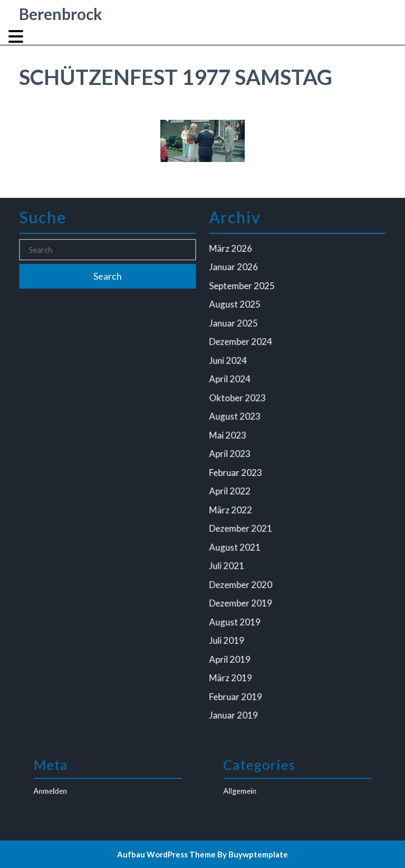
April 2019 (232, 654)
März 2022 (232, 509)
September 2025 (243, 291)
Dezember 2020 (242, 581)
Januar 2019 (235, 708)
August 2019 (237, 617)
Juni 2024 (230, 364)
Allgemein (254, 788)
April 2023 (232, 454)
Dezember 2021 (242, 527)
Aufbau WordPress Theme (166, 854)
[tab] (17, 36)
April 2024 (232, 381)
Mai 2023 (230, 436)
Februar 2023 (237, 472)
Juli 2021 (229, 563)
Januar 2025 (235, 327)
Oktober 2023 (239, 400)
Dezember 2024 (242, 345)
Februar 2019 (237, 690)
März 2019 (232, 672)
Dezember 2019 (242, 599)
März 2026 (232, 255)
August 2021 (237, 545)
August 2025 (237, 309)
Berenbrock (61, 14)
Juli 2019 (229, 635)
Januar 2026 (235, 273)
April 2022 (232, 490)
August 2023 (237, 418)
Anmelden (64, 788)
